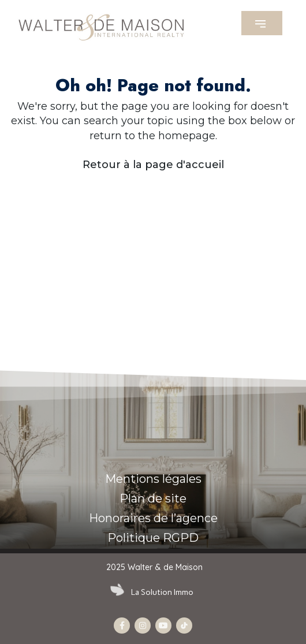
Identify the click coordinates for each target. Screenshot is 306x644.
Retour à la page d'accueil (153, 165)
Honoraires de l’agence (153, 518)
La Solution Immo (162, 592)
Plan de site (153, 498)
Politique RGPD (153, 538)
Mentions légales (153, 479)
